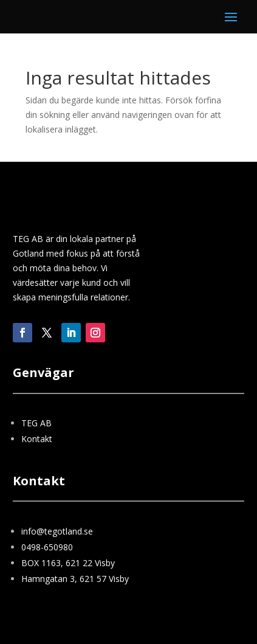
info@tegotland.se (57, 531)
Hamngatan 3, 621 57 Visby (75, 579)
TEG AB (36, 423)
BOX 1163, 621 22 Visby (68, 563)
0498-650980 (47, 547)
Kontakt (37, 439)
